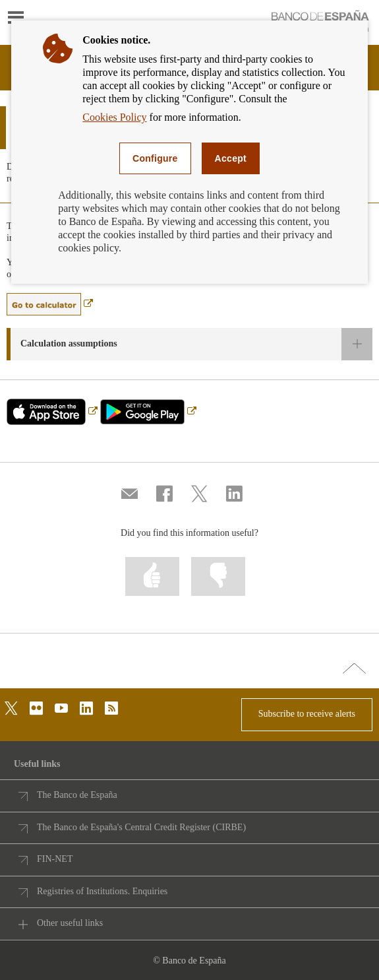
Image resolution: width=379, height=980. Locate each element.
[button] (189, 344)
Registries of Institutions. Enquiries (102, 891)
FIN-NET (55, 859)
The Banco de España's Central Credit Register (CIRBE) (141, 827)
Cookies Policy (114, 117)
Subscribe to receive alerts (307, 714)
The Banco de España (77, 795)
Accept (231, 158)
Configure (155, 158)
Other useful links (70, 923)
